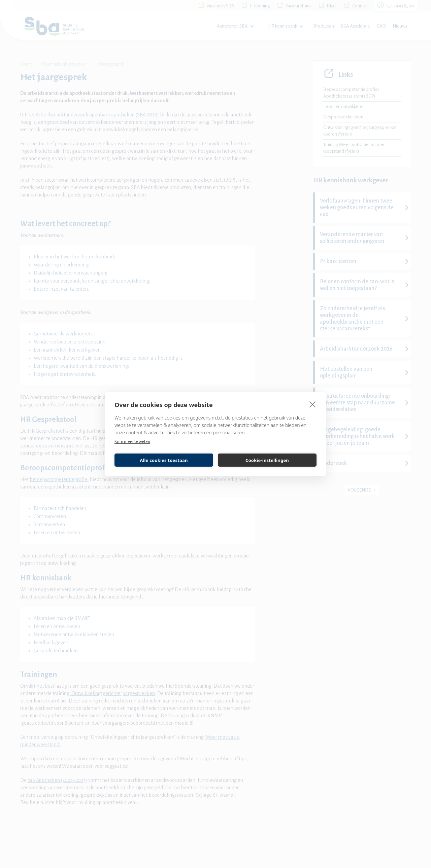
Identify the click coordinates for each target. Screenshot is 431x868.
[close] (313, 404)
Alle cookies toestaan (164, 460)
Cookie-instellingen (267, 460)
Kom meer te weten (132, 442)
